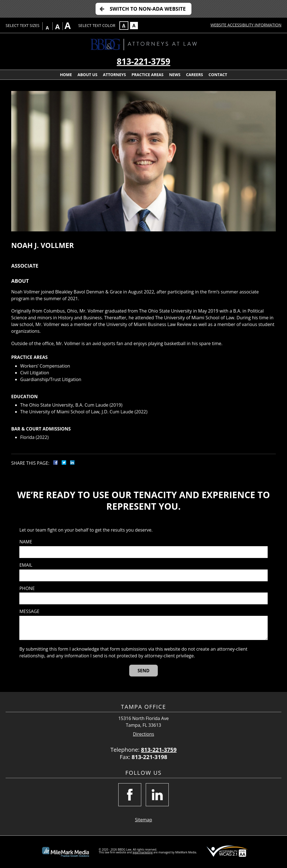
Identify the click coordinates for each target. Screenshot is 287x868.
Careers (195, 75)
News (175, 75)
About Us (88, 75)
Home (66, 75)
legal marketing (143, 852)
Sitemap (144, 820)
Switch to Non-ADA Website (148, 9)
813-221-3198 (150, 757)
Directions (143, 734)
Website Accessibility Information (246, 25)
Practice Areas (147, 75)
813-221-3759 (144, 61)
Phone (27, 588)
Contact (218, 75)
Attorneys (114, 75)
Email (26, 565)
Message (29, 611)
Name (26, 542)
